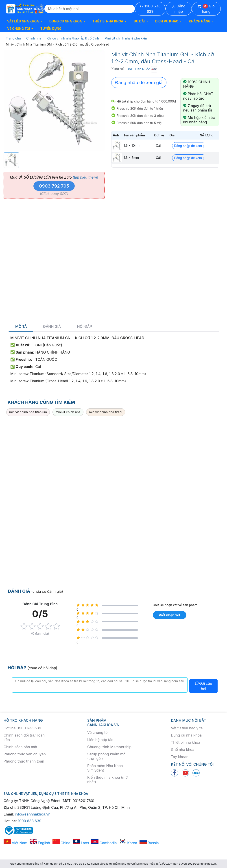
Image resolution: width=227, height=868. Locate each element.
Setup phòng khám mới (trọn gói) (107, 756)
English (40, 843)
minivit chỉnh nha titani (106, 412)
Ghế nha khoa (183, 750)
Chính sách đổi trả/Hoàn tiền (24, 737)
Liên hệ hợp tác (100, 740)
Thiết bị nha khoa (186, 742)
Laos (81, 843)
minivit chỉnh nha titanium (28, 412)
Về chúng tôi (98, 732)
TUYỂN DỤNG (51, 29)
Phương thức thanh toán (24, 761)
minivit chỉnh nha (68, 412)
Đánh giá (52, 327)
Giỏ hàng (206, 9)
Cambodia (104, 843)
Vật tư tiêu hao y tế (187, 728)
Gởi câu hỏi (204, 686)
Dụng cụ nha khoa (186, 735)
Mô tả (21, 327)
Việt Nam (15, 843)
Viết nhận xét (169, 615)
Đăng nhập (179, 9)
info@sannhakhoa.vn (33, 814)
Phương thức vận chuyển (25, 754)
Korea (128, 843)
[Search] (89, 9)
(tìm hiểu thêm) (85, 177)
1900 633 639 (150, 9)
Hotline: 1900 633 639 (22, 728)
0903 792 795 (54, 186)
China (61, 843)
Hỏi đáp (85, 327)
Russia (149, 843)
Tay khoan (180, 757)
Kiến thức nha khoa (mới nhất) (108, 780)
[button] (25, 21)
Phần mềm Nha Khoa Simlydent (105, 768)
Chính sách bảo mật (20, 747)
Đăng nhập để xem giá (139, 83)
